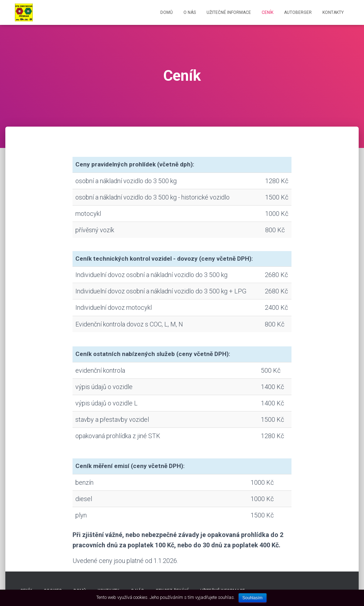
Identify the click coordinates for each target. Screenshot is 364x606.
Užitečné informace (229, 12)
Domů (167, 12)
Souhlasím (253, 598)
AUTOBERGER (298, 12)
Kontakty (333, 12)
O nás (190, 12)
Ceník (267, 12)
